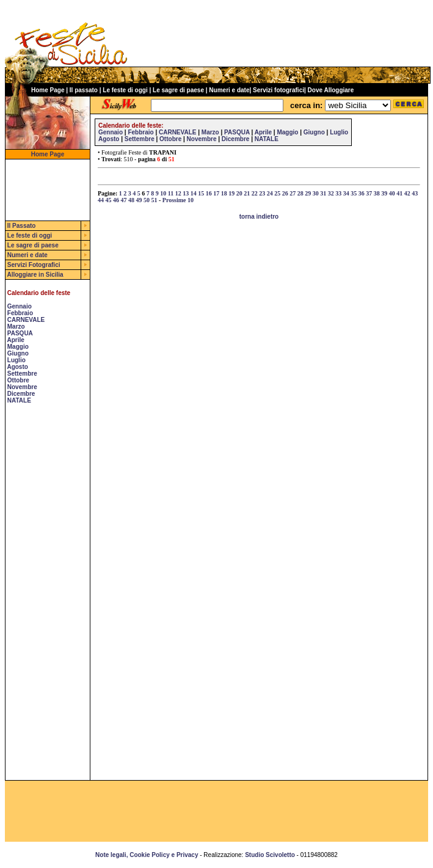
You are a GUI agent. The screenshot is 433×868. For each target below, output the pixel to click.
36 (362, 193)
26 (285, 193)
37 (369, 193)
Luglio (16, 360)
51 (155, 200)
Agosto (17, 367)
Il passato (84, 90)
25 (277, 193)
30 (316, 193)
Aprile (15, 340)
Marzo (16, 326)
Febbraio (20, 313)
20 (239, 193)
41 (399, 193)
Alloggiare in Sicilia (35, 275)
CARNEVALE (26, 320)
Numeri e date (229, 90)
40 (392, 193)
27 (293, 193)
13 (186, 193)
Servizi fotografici (278, 90)
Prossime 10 (178, 200)
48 (131, 200)
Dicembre (21, 394)
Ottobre (18, 380)
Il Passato (22, 226)
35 (354, 193)
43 (415, 193)
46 (116, 200)
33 (338, 193)
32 (331, 193)
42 (407, 193)
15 (201, 193)
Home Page (48, 90)
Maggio (18, 347)
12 (178, 193)
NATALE (19, 400)
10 (163, 193)
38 (377, 193)
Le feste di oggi (125, 90)
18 (224, 193)
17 (216, 193)
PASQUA (20, 333)
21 (247, 193)
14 (194, 193)
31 (323, 193)
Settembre (22, 374)
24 (270, 193)
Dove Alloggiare (331, 90)
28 (300, 193)
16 (209, 193)
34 (346, 193)
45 (109, 200)
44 (101, 200)
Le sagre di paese (178, 90)
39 (384, 193)
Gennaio (20, 306)
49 (139, 200)
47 (124, 200)
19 (231, 193)
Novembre (22, 387)
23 (262, 193)
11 (171, 193)
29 (308, 193)
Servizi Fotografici (34, 265)
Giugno (18, 353)
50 (147, 200)
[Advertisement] (42, 597)
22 (255, 193)
